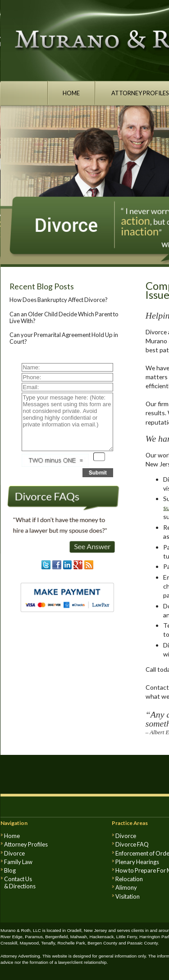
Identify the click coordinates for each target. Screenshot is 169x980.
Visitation (128, 896)
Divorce (14, 853)
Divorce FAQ (132, 844)
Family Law (18, 862)
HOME (71, 93)
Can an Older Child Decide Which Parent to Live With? (64, 317)
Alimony (126, 887)
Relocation (129, 879)
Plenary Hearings (137, 862)
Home (12, 836)
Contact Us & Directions (20, 882)
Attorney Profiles (26, 844)
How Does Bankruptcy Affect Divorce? (59, 300)
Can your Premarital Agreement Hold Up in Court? (64, 338)
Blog (10, 870)
